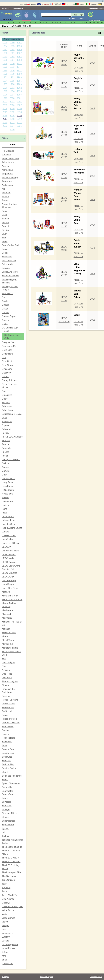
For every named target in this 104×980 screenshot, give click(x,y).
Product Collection (11, 723)
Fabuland (6, 429)
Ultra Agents (8, 899)
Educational (8, 410)
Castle (5, 301)
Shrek (5, 772)
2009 (12, 109)
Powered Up (8, 707)
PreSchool (7, 711)
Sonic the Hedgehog (12, 776)
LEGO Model (8, 558)
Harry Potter (8, 482)
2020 (5, 123)
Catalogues (18, 8)
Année (5, 33)
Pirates (5, 685)
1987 (5, 84)
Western (6, 937)
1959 (19, 50)
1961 (12, 53)
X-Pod (5, 952)
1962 (19, 53)
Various (5, 914)
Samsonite (7, 742)
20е (20, 26)
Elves (5, 418)
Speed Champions (11, 783)
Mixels (5, 636)
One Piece (7, 674)
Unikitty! (6, 903)
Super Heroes (9, 821)
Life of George (9, 581)
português (73, 4)
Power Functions (10, 700)
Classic (5, 305)
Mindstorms (8, 610)
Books (5, 249)
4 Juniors (6, 155)
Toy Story (6, 888)
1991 (12, 88)
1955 (12, 46)
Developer (7, 350)
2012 (12, 112)
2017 (5, 119)
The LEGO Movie (10, 858)
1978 (5, 74)
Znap (4, 960)
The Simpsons (9, 876)
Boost (5, 253)
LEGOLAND (8, 577)
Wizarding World (10, 945)
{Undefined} (8, 964)
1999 (5, 98)
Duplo (5, 399)
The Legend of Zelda (12, 847)
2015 (12, 116)
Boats (5, 241)
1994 (12, 91)
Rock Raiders (8, 738)
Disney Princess (10, 380)
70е (98, 22)
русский (25, 4)
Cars (4, 297)
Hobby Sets (8, 494)
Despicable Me (9, 346)
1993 (5, 91)
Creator (5, 313)
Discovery (7, 373)
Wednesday (8, 933)
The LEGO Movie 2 (11, 862)
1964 (12, 57)
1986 (19, 81)
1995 (19, 91)
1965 (19, 57)
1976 (12, 70)
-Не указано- (8, 151)
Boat (4, 238)
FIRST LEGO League (12, 437)
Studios (5, 817)
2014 (5, 116)
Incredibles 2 (8, 517)
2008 (5, 109)
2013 (19, 112)
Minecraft (6, 614)
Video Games (8, 918)
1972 (5, 67)
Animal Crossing (10, 177)
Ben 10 (5, 226)
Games (5, 467)
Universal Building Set (13, 907)
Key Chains (7, 539)
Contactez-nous (96, 977)
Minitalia (6, 629)
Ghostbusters (8, 479)
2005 (5, 105)
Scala (5, 745)
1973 (12, 67)
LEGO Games (9, 554)
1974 (19, 67)
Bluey (5, 234)
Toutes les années (13, 39)
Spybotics (7, 802)
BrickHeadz (7, 264)
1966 (5, 60)
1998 (19, 95)
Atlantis (5, 196)
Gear (4, 475)
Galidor (5, 463)
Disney (5, 377)
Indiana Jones (9, 520)
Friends (5, 452)
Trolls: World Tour (10, 895)
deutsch (96, 4)
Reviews (6, 8)
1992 (19, 88)
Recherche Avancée (76, 19)
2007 (19, 105)
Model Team (8, 640)
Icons (4, 509)
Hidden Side (8, 490)
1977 (19, 70)
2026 (12, 129)
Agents (5, 166)
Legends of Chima (11, 543)
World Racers (8, 948)
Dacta (5, 324)
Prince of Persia (10, 719)
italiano (85, 4)
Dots (4, 391)
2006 (12, 105)
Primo (5, 715)
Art (3, 189)
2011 (5, 112)
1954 (5, 46)
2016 (19, 116)
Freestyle (6, 448)
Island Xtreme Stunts (12, 528)
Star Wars (7, 806)
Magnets (6, 592)
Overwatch (7, 678)
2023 (5, 126)
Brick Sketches (9, 260)
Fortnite (6, 444)
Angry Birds (8, 174)
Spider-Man (8, 787)
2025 (19, 126)
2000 (12, 98)
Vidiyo (5, 922)
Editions (6, 403)
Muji (4, 659)
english (36, 4)
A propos (6, 977)
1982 (12, 77)
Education (7, 406)
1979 (12, 74)
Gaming (6, 471)
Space (5, 780)
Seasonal (6, 761)
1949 (5, 43)
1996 (5, 95)
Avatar (5, 200)
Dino (4, 358)
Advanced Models (10, 158)
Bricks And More (10, 272)
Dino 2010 (7, 361)
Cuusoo (6, 320)
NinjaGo (6, 670)
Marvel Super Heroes (12, 600)
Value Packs (8, 910)
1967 (12, 60)
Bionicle (6, 230)
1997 (12, 95)
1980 (19, 74)
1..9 (7, 22)
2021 (12, 123)
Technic (6, 836)
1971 (19, 64)
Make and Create (10, 596)
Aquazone (7, 181)
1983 (19, 77)
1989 (19, 84)
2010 (19, 109)
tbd (3, 832)
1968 (19, 60)
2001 (19, 98)
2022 (19, 123)
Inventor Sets (8, 524)
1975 (5, 70)
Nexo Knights (8, 662)
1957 (5, 50)
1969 (5, 64)
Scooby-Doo (8, 753)
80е (102, 22)
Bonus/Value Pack (11, 245)
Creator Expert (9, 316)
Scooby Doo (8, 749)
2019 (19, 119)
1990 (5, 88)
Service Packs (9, 768)
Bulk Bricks (7, 294)
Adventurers (8, 162)
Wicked (5, 941)
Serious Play (8, 764)
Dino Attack (7, 365)
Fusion (5, 456)
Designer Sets (9, 342)
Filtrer (5, 138)
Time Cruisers (9, 880)
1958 (12, 50)
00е (12, 26)
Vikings (5, 926)
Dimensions (8, 354)
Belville (5, 222)
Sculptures (7, 757)
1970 (12, 64)
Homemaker (8, 501)
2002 (5, 102)
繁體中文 (60, 4)
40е (86, 22)
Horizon (6, 505)
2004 (19, 102)
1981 (5, 77)
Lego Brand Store (10, 551)
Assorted (6, 193)
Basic (5, 215)
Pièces (35, 15)
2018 (12, 119)
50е (90, 22)
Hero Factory (8, 486)
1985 (12, 81)
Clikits (5, 309)
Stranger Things (10, 813)
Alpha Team (8, 170)
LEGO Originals (9, 562)
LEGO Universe (9, 573)
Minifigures (26, 15)
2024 (12, 126)
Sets (18, 15)
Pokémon (6, 696)
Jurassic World (9, 536)
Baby (4, 211)
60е (94, 22)
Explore (6, 425)
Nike (4, 666)
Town (4, 884)
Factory (5, 433)
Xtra (4, 956)
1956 (19, 46)
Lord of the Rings (10, 588)
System (5, 828)
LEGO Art (6, 547)
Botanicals (7, 257)
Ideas (5, 513)
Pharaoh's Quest (10, 681)
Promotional (8, 726)
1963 (5, 57)
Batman (6, 219)
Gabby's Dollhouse (11, 460)
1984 (5, 81)
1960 (5, 53)
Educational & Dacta (12, 414)
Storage (6, 809)
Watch (5, 929)
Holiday (5, 498)
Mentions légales (47, 977)
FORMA (6, 441)
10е (16, 26)
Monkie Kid (7, 644)
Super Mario (8, 825)
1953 (19, 43)
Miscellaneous (9, 633)
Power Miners (9, 704)
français (48, 4)
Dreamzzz (7, 395)
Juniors (5, 532)
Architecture (8, 185)
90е (7, 26)
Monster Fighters (10, 648)
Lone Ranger (8, 584)
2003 (12, 102)
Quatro (5, 730)
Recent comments (97, 8)
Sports (5, 798)
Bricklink (6, 268)
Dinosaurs (7, 369)
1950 (12, 43)
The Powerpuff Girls (11, 872)
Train (4, 891)
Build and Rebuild (10, 276)
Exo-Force (7, 422)
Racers (5, 734)
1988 (12, 84)
